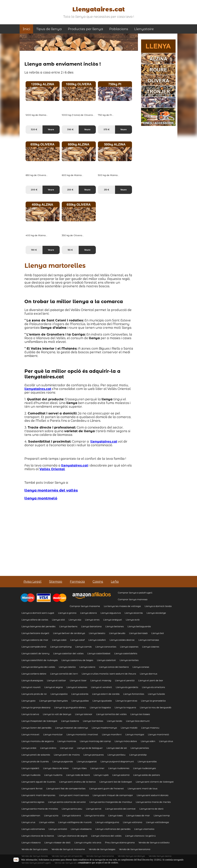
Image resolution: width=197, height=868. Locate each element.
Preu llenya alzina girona (120, 842)
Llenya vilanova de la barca (38, 836)
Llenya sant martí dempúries (38, 795)
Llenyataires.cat (98, 9)
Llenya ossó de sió (117, 748)
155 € (70, 250)
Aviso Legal (32, 582)
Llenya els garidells (127, 687)
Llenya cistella (67, 667)
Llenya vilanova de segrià (73, 836)
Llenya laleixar (84, 714)
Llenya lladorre (70, 721)
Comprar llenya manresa (133, 599)
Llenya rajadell (30, 768)
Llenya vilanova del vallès (106, 836)
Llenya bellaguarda (139, 626)
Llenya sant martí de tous (143, 788)
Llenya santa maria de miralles (40, 809)
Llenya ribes (80, 768)
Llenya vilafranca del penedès (113, 829)
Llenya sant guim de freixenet (107, 788)
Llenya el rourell (31, 687)
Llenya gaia (28, 701)
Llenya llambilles (93, 721)
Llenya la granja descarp (36, 707)
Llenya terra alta (95, 815)
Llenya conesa (141, 667)
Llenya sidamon (31, 815)
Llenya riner (97, 768)
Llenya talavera (71, 815)
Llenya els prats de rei (34, 694)
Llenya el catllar (56, 680)
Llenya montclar (53, 734)
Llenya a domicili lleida (158, 606)
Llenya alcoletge (156, 613)
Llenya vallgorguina (107, 822)
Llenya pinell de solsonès (36, 755)
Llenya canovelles (106, 647)
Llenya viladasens (81, 829)
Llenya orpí (67, 748)
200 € (34, 190)
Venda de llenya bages (102, 849)
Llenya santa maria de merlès (153, 802)
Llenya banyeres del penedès (38, 626)
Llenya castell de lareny (35, 653)
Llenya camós (83, 647)
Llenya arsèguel (113, 620)
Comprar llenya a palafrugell (135, 593)
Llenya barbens (68, 626)
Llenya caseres (151, 647)
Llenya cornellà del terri (64, 674)
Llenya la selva (30, 714)
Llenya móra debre (126, 741)
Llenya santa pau (72, 809)
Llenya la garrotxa (126, 701)
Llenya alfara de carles (35, 620)
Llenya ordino (48, 748)
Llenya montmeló (158, 734)
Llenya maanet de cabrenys (72, 728)
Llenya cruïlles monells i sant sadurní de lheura (109, 674)
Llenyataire (144, 29)
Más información (29, 860)
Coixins (98, 582)
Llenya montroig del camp (95, 741)
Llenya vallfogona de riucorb (75, 822)
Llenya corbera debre (34, 674)
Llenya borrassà (138, 633)
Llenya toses (115, 815)
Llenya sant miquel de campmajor (113, 795)
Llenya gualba (80, 701)
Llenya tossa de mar (138, 815)
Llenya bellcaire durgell (35, 633)
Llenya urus (28, 822)
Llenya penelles (140, 748)
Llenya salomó (121, 775)
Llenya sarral (94, 809)
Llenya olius (166, 741)
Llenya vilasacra (31, 842)
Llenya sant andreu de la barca (77, 782)
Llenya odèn (148, 741)
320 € (34, 130)
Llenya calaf (77, 640)
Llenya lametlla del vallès (111, 714)
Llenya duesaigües (32, 680)
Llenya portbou (116, 755)
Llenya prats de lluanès (35, 761)
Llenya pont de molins (67, 755)
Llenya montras (67, 741)
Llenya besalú (97, 633)
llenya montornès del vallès (51, 490)
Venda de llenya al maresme (68, 849)
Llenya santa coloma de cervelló (67, 802)
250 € (70, 190)
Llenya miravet (30, 734)
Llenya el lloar (78, 680)
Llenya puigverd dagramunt (117, 761)
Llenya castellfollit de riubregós (40, 660)
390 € (70, 130)
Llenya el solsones (77, 687)
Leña (115, 582)
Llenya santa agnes (33, 802)
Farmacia (77, 582)
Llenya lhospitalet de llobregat (39, 721)
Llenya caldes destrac (122, 640)
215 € (106, 190)
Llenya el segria (54, 687)
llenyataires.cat (38, 389)
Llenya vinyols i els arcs (88, 842)
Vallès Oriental (52, 469)
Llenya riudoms (53, 775)
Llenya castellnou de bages (77, 660)
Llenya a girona (67, 613)
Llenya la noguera (125, 707)
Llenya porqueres (94, 755)
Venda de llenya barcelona (135, 849)
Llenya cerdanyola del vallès (38, 667)
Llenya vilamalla (144, 829)
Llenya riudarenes (119, 768)
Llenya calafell (97, 640)
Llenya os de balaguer (90, 748)
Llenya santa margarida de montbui (111, 802)
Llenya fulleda (156, 694)
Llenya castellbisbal (99, 653)
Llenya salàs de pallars (147, 775)
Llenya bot (158, 633)
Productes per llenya (86, 29)
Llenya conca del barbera (114, 667)
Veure (51, 130)
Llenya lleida (115, 721)
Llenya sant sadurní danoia (153, 795)
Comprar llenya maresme (85, 606)
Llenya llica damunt (138, 721)
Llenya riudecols (31, 775)
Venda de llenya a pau (35, 849)
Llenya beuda (117, 633)
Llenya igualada (102, 701)
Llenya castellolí (106, 660)
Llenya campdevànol (34, 647)
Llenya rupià (101, 775)
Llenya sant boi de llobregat (116, 782)
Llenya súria (51, 815)
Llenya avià (133, 620)
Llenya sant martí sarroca (74, 795)
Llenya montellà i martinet (82, 734)
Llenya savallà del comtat (120, 809)
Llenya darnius (149, 674)
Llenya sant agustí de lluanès (38, 782)
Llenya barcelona (91, 626)
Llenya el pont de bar (151, 680)
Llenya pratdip (138, 755)
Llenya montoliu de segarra (38, 741)
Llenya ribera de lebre (56, 768)
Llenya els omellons (153, 687)
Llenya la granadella (153, 701)
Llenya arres (92, 620)
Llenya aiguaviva (111, 613)
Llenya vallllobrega (157, 822)
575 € (107, 130)
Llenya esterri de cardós (106, 694)
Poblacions (119, 29)
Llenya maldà (129, 728)
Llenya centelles (129, 660)
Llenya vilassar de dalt (58, 842)
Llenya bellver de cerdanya (69, 633)
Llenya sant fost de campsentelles (66, 788)
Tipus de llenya (49, 29)
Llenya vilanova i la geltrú (140, 836)
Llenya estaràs (80, 694)
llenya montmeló (41, 498)
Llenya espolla (59, 694)
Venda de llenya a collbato (154, 842)
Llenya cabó (59, 640)
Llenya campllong (61, 647)
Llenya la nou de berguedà (156, 707)
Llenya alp (75, 620)
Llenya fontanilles (134, 694)
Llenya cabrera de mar (35, 640)
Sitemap (56, 582)
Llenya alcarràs (134, 613)
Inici (26, 29)
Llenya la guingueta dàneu (70, 707)
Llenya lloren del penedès (36, 728)
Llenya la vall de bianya (57, 714)
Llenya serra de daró (151, 809)
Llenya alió (58, 620)
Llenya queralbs (147, 761)
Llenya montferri (112, 734)
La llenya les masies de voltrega (122, 606)
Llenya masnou (150, 728)
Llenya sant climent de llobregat (155, 782)
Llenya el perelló (125, 680)
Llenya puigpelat (87, 761)
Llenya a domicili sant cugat (38, 613)
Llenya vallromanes (33, 829)
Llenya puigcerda (63, 761)
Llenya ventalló (58, 829)
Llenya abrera (88, 613)
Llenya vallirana (133, 822)
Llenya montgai (135, 734)
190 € (34, 250)
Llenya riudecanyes (144, 768)
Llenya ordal (29, 748)
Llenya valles (47, 822)
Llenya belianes (115, 626)
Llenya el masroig (101, 680)
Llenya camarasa (149, 640)
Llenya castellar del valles (68, 653)
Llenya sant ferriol (32, 788)
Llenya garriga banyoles (53, 701)
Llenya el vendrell (101, 687)
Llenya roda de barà (78, 775)
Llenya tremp (162, 815)
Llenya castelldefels (126, 653)
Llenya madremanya (104, 728)
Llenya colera (87, 667)
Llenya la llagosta (100, 707)
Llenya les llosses (140, 714)
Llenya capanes (129, 647)
